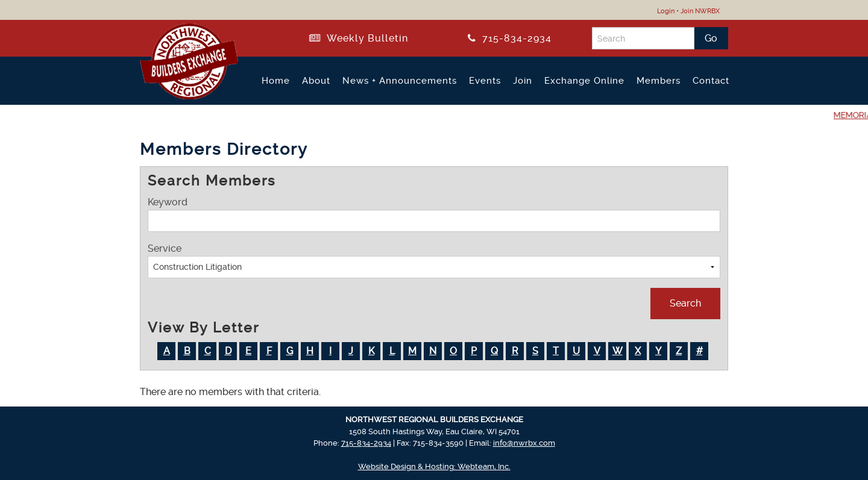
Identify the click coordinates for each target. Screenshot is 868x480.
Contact (711, 81)
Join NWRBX (700, 11)
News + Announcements (400, 81)
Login (666, 11)
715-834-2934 (510, 38)
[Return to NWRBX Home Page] (182, 95)
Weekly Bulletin (359, 38)
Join (523, 81)
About (316, 81)
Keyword (434, 214)
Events (485, 81)
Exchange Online (584, 81)
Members (659, 81)
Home (276, 81)
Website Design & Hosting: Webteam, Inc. (434, 466)
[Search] (643, 38)
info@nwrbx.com (524, 443)
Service (434, 260)
